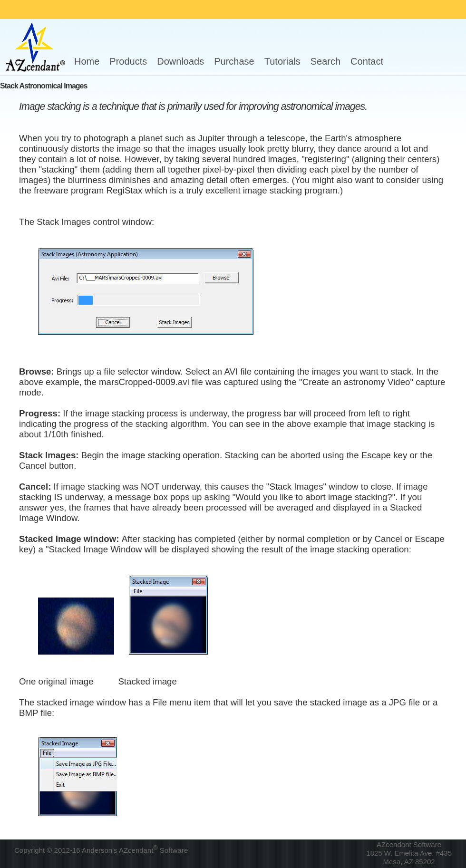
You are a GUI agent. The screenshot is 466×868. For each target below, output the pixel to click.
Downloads (180, 61)
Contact (367, 61)
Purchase (234, 61)
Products (128, 61)
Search (325, 61)
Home (87, 61)
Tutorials (282, 61)
